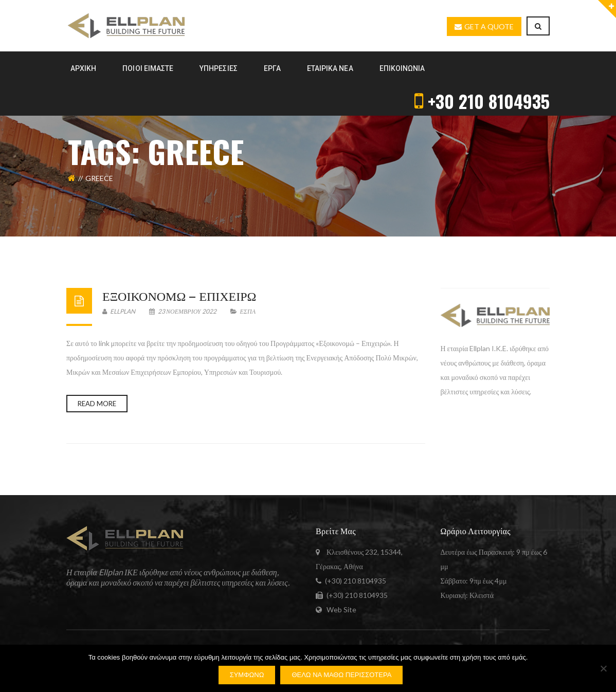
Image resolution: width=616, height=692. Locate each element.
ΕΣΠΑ (248, 311)
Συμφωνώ (247, 675)
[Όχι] (603, 668)
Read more (97, 404)
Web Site (341, 609)
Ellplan (119, 311)
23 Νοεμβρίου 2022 (183, 311)
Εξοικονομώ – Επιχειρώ (179, 295)
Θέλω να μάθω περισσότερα (341, 675)
